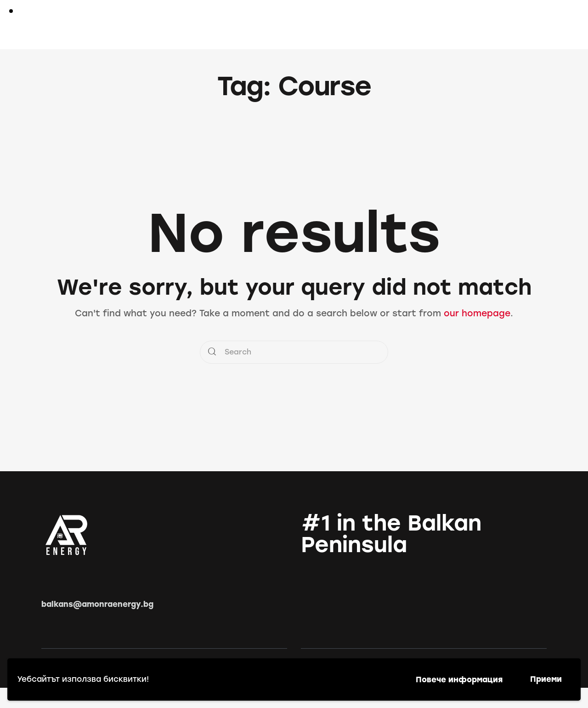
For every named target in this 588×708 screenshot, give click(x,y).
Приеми (546, 679)
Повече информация (459, 679)
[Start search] (541, 26)
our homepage (477, 313)
